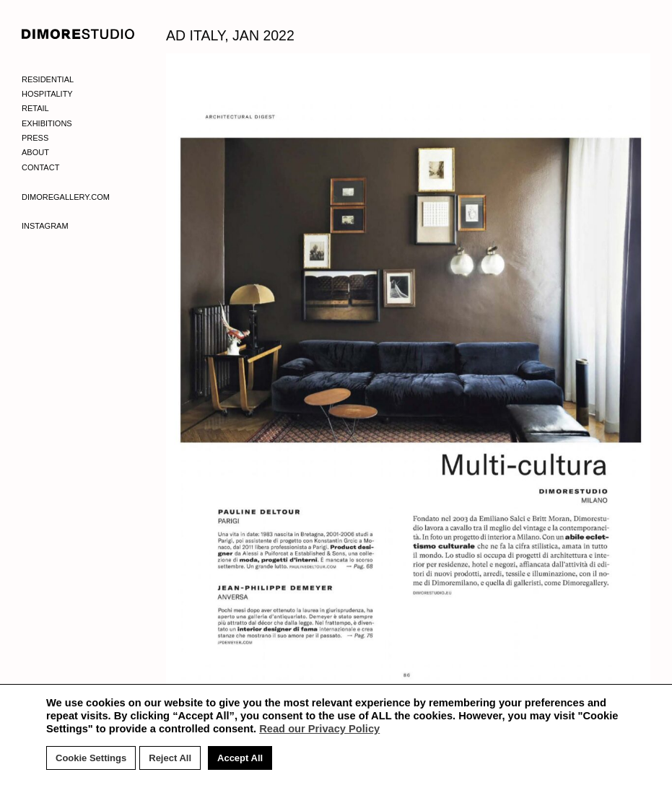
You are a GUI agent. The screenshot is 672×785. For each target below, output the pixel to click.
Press (35, 138)
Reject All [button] (170, 758)
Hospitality (47, 94)
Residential (48, 79)
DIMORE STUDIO (78, 34)
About (35, 152)
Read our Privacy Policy (319, 729)
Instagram (45, 226)
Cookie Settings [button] (91, 758)
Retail (35, 108)
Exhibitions (47, 123)
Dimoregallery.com (66, 197)
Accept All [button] (240, 758)
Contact (40, 167)
